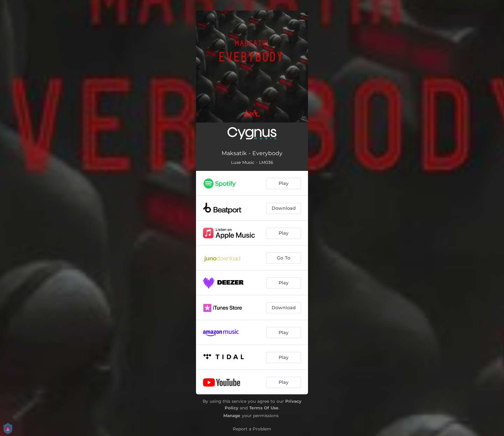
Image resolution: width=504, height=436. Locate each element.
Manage (232, 416)
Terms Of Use (264, 408)
